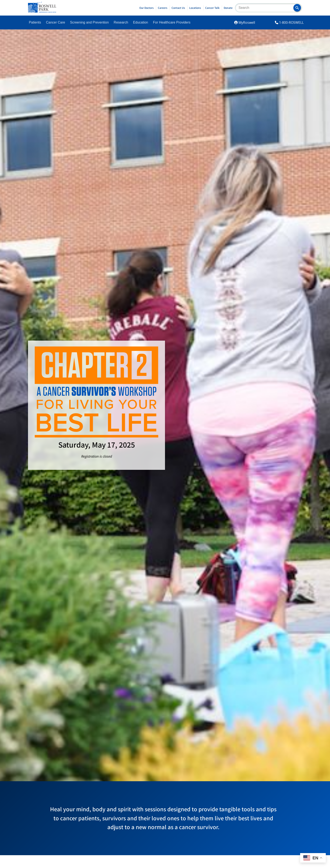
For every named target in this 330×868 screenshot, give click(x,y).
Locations (195, 8)
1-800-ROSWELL (291, 22)
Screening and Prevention (89, 22)
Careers (163, 8)
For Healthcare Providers (172, 22)
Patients (35, 22)
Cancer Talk (212, 8)
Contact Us (178, 8)
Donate (228, 8)
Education (140, 22)
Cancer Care (56, 22)
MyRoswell (247, 22)
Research (121, 22)
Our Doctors (146, 8)
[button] (297, 8)
